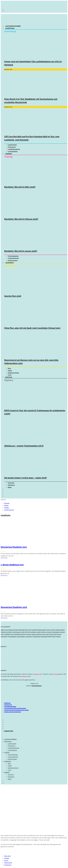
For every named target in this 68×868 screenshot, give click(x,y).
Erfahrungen (13, 260)
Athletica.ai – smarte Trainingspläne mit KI (24, 446)
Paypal (56, 674)
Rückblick (17, 634)
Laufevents (9, 263)
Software (11, 485)
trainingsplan (21, 636)
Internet (11, 483)
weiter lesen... (4, 558)
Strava (51, 634)
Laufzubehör (13, 151)
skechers (39, 634)
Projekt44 (7, 634)
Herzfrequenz (17, 632)
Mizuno (44, 632)
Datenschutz (8, 705)
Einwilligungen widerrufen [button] (13, 712)
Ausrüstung (10, 28)
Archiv (6, 860)
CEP (30, 630)
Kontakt (7, 858)
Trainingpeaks (12, 636)
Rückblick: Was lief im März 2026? (20, 187)
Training (9, 154)
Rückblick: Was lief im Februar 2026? (21, 219)
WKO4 (50, 636)
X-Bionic (58, 636)
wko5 (54, 636)
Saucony (29, 634)
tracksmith (4, 636)
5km (9, 368)
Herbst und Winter (6, 632)
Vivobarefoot (36, 636)
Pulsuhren (12, 147)
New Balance (56, 632)
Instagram (24, 676)
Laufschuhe (12, 145)
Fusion (48, 630)
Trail (10, 375)
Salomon (23, 634)
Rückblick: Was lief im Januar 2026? (21, 251)
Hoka (23, 632)
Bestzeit (11, 630)
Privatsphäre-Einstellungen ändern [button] (15, 708)
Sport (47, 634)
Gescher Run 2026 (13, 296)
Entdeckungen (42, 630)
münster (49, 632)
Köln (29, 632)
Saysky (34, 634)
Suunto (59, 634)
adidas (3, 630)
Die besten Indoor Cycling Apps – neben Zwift (25, 478)
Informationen (36, 686)
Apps (10, 487)
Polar (2, 634)
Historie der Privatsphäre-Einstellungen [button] (16, 710)
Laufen (39, 632)
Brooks (16, 630)
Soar (44, 634)
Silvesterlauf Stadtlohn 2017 (14, 547)
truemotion (29, 636)
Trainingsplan (13, 256)
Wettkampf (44, 636)
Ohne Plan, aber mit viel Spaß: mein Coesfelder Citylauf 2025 (32, 328)
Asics (7, 630)
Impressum (7, 703)
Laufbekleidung (14, 149)
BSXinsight (22, 630)
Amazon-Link (38, 674)
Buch (27, 630)
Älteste (6, 505)
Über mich (7, 856)
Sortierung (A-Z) (9, 510)
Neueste (7, 503)
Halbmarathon (13, 373)
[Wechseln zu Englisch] (6, 492)
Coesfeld (34, 630)
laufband (34, 632)
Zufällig (7, 508)
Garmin (53, 630)
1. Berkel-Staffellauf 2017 (12, 565)
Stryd (55, 634)
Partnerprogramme (10, 707)
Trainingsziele (13, 258)
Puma (12, 634)
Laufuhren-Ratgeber (13, 26)
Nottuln (63, 632)
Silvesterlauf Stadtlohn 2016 (14, 607)
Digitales (9, 377)
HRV (26, 632)
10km (10, 370)
